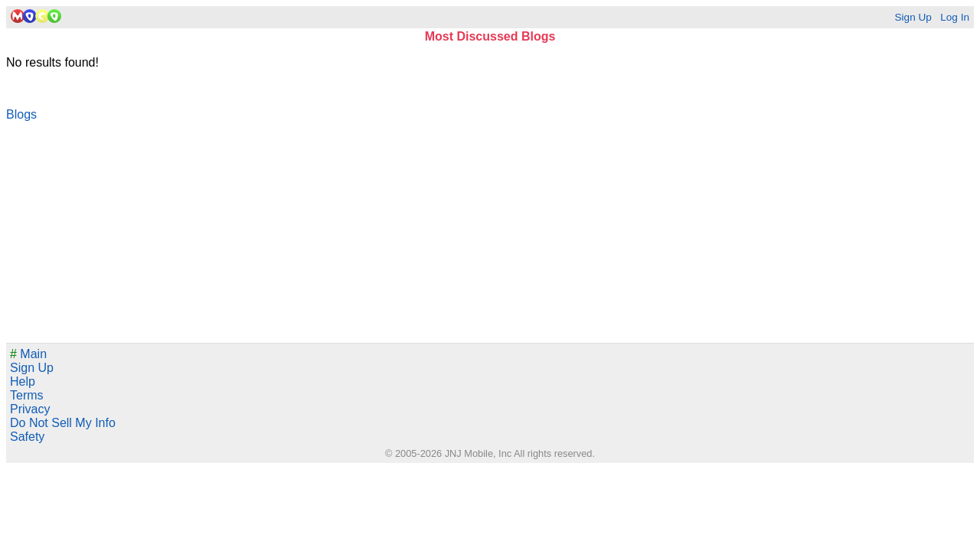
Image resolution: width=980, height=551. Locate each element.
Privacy (30, 409)
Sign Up (913, 17)
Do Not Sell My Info (63, 423)
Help (23, 381)
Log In (955, 17)
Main (28, 354)
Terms (27, 395)
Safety (27, 437)
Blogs (21, 114)
